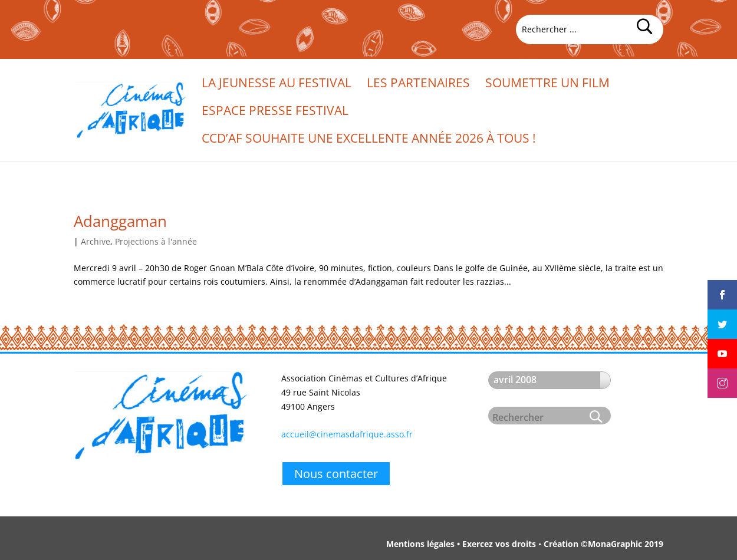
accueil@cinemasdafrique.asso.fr (347, 434)
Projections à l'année (156, 241)
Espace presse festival (275, 112)
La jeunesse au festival (277, 85)
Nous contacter (336, 474)
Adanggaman (120, 221)
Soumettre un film (547, 85)
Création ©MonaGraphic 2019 (603, 544)
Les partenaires (418, 85)
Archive (96, 241)
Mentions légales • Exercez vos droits (461, 544)
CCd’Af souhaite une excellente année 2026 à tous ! (369, 140)
